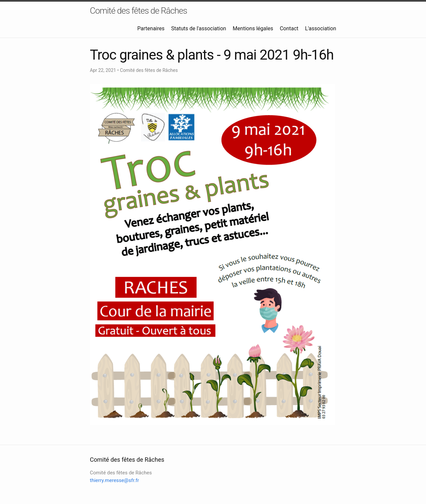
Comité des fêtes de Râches (138, 11)
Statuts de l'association (199, 28)
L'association (321, 28)
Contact (289, 28)
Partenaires (151, 28)
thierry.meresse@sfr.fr (114, 480)
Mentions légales (253, 28)
